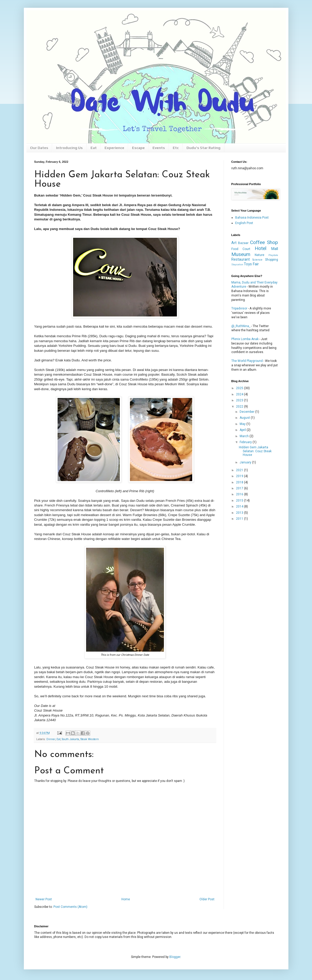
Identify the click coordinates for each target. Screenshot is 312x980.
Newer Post (44, 899)
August (245, 418)
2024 (240, 394)
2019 (240, 476)
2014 (240, 506)
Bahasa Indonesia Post (252, 218)
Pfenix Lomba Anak (245, 339)
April (243, 430)
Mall (275, 249)
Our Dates (39, 148)
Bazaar (243, 243)
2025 (240, 388)
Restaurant (241, 259)
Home (126, 899)
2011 (240, 519)
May (243, 424)
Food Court (241, 249)
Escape (138, 148)
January (246, 462)
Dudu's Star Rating (203, 148)
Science (257, 260)
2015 (240, 501)
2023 (240, 400)
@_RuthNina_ (241, 326)
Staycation (237, 264)
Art (234, 243)
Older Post (207, 899)
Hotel (261, 248)
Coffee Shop (264, 242)
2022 (240, 407)
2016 (240, 494)
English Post (244, 223)
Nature (259, 255)
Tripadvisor (239, 308)
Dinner (51, 739)
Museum (241, 254)
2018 (240, 482)
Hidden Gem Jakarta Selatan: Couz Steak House (255, 451)
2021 (240, 470)
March (245, 436)
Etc (176, 148)
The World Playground (247, 361)
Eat (94, 148)
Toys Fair (251, 264)
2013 (240, 513)
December (247, 412)
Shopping (272, 260)
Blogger (175, 957)
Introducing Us (69, 148)
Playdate (273, 255)
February (246, 442)
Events (159, 148)
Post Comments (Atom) (70, 907)
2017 (240, 488)
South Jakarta (70, 739)
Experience (114, 148)
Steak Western (90, 739)
